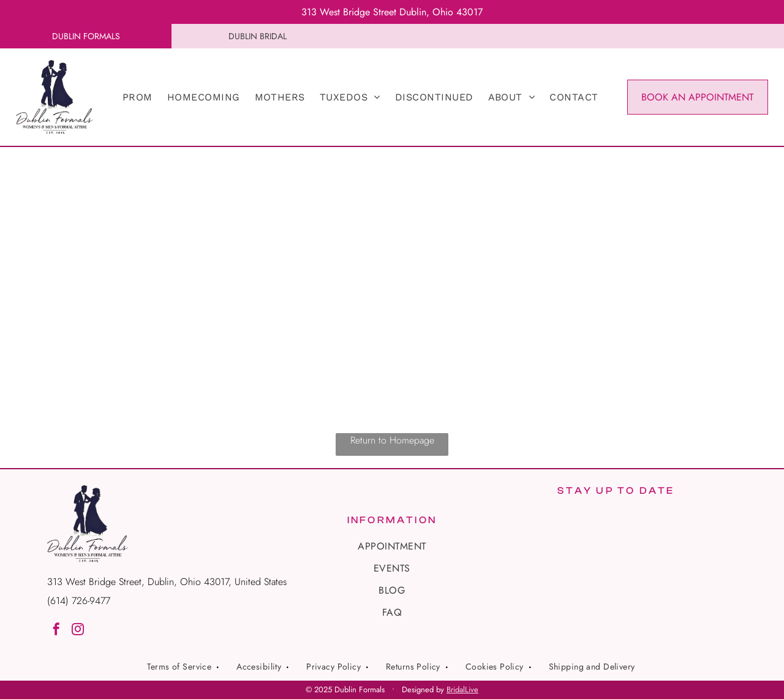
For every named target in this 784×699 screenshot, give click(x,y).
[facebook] (56, 631)
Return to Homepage (392, 440)
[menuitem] (138, 97)
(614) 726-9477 (79, 601)
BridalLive (462, 690)
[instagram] (78, 631)
